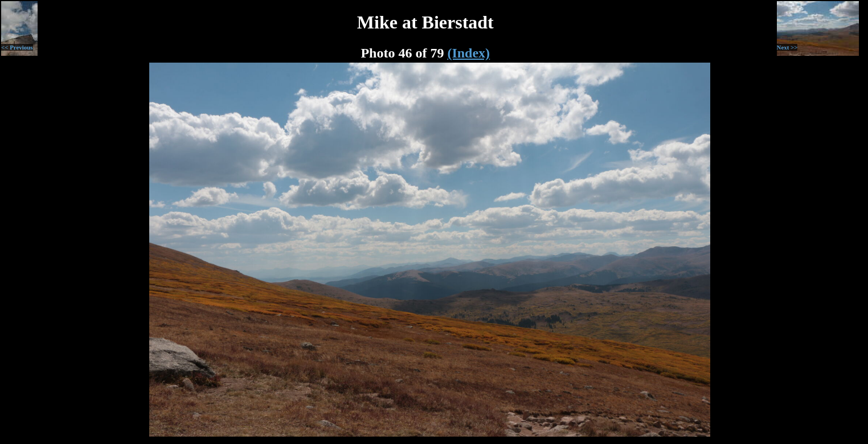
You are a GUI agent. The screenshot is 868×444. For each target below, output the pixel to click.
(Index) (468, 53)
